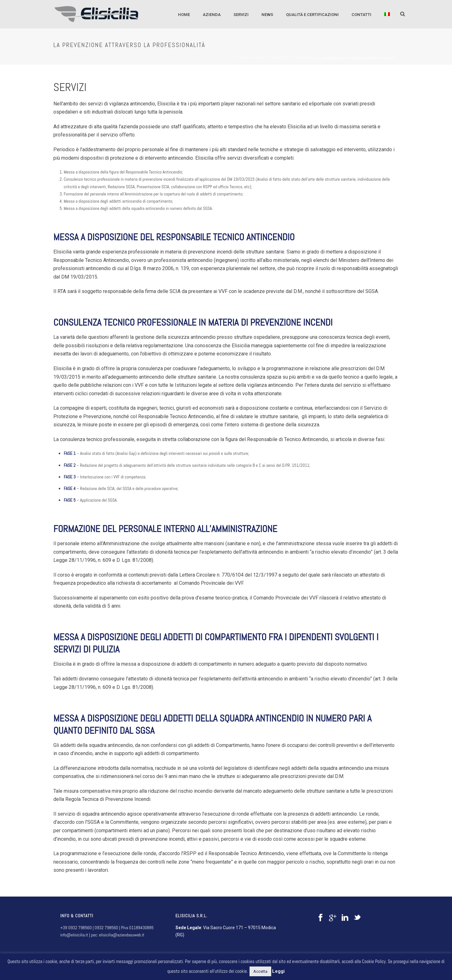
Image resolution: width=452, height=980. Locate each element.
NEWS (267, 15)
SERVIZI (241, 15)
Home (184, 15)
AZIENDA (212, 15)
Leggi (278, 971)
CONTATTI (361, 15)
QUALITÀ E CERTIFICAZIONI (312, 15)
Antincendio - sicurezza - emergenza (277, 58)
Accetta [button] (260, 971)
